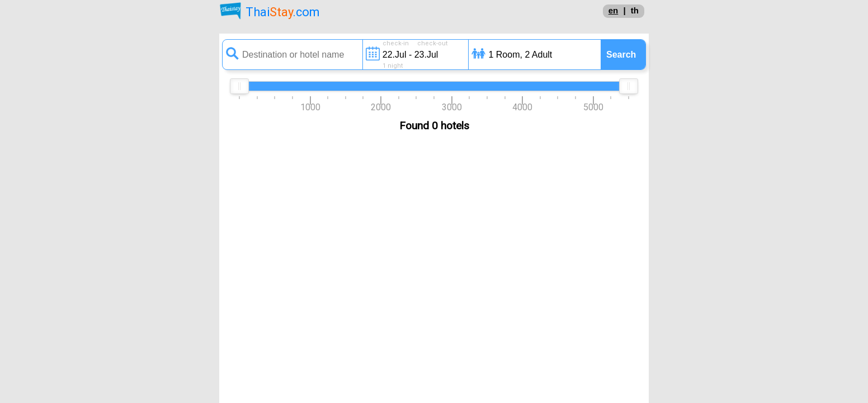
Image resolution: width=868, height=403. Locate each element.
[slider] (239, 86)
